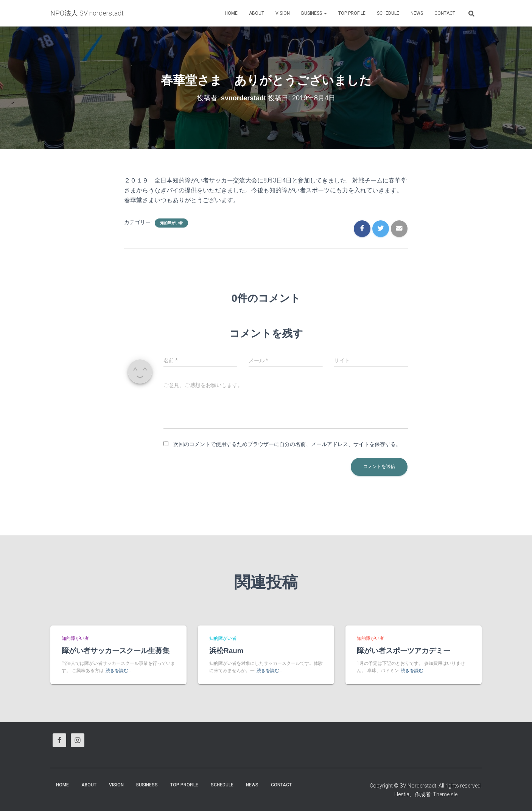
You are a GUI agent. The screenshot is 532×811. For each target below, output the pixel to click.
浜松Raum (226, 651)
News (417, 13)
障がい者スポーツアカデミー (404, 651)
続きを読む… (118, 671)
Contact (445, 13)
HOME (231, 13)
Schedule (388, 13)
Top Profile (352, 13)
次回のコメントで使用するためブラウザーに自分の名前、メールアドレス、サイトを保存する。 (287, 444)
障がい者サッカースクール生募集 (116, 651)
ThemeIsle (445, 794)
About (257, 13)
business (314, 13)
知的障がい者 (171, 223)
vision (283, 13)
